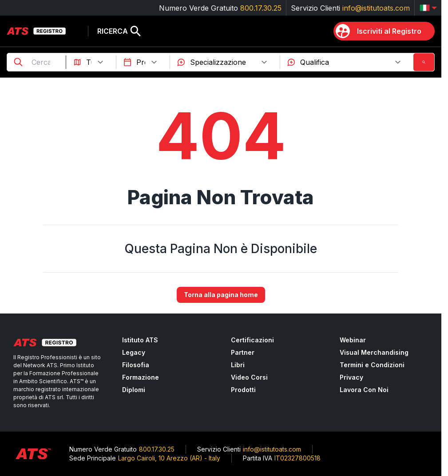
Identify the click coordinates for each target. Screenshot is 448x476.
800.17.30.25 (261, 8)
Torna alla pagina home (221, 295)
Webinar (353, 340)
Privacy (351, 377)
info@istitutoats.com (376, 8)
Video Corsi (249, 377)
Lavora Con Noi (364, 390)
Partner (243, 352)
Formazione (141, 377)
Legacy (134, 352)
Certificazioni (252, 340)
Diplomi (134, 390)
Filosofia (136, 365)
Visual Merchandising (374, 352)
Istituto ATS (140, 340)
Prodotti (243, 390)
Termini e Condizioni (372, 365)
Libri (238, 365)
